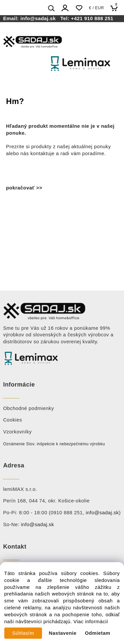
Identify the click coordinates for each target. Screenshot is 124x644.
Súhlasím (23, 633)
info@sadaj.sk (40, 18)
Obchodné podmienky (28, 408)
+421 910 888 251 (92, 18)
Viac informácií (91, 622)
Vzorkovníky (17, 432)
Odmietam (98, 633)
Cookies (12, 420)
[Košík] (116, 8)
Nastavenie (63, 633)
